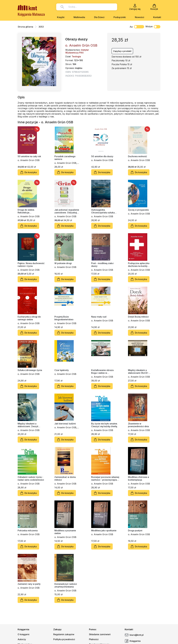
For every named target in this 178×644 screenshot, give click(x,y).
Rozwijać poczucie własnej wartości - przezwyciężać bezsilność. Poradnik (105, 478)
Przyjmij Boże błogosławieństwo (64, 318)
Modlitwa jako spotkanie (104, 530)
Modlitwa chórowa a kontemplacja (138, 478)
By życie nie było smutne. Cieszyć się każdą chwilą (104, 425)
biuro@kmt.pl (134, 635)
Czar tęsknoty (62, 370)
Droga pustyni (135, 530)
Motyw (153, 27)
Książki (61, 17)
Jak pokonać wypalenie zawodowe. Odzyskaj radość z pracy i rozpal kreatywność (67, 211)
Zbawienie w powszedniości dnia (138, 425)
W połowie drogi (63, 263)
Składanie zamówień (100, 634)
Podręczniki (120, 17)
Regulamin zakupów (64, 634)
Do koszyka (28, 172)
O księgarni (23, 634)
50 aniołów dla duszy (102, 156)
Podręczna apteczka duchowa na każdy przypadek (139, 265)
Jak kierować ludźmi (65, 424)
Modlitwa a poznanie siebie (65, 532)
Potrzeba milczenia (28, 530)
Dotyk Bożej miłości (138, 317)
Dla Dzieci (99, 17)
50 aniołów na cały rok (29, 156)
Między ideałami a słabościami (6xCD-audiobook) (138, 372)
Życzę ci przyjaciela (138, 210)
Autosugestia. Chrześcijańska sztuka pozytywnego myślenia (103, 211)
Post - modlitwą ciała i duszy (103, 265)
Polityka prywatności (64, 639)
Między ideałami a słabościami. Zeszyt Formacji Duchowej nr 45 (30, 425)
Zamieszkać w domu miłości (65, 478)
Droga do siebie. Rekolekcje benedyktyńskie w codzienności (27, 211)
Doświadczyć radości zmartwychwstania (66, 585)
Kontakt (157, 17)
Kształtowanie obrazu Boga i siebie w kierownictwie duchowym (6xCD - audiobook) (104, 372)
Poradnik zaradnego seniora (65, 158)
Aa (131, 27)
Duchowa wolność (137, 156)
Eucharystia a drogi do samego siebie (29, 318)
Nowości (139, 17)
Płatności (94, 639)
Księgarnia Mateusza (31, 14)
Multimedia (79, 17)
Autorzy (22, 639)
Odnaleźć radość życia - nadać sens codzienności (31, 478)
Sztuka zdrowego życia (30, 370)
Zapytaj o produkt (122, 51)
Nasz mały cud (99, 317)
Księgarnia (133, 641)
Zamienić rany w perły (29, 584)
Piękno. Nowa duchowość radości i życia (31, 265)
